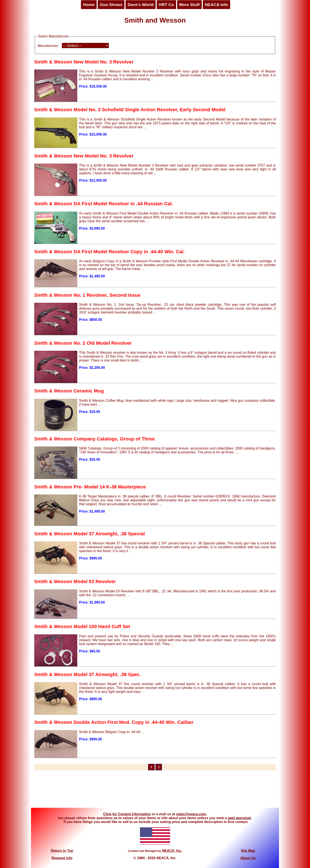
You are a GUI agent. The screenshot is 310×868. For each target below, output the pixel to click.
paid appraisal (239, 818)
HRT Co (166, 5)
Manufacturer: (48, 46)
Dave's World (141, 5)
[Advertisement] (155, 792)
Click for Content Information (127, 814)
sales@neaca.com (191, 814)
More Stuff (189, 5)
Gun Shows (111, 5)
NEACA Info (216, 5)
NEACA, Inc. (172, 851)
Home (89, 5)
